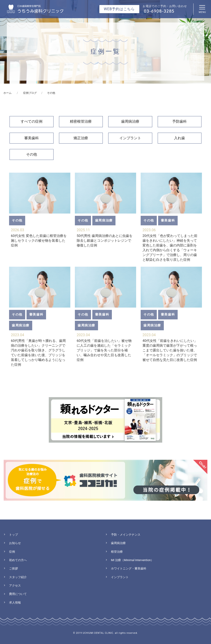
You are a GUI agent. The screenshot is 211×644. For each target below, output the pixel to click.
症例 (12, 552)
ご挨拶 (13, 568)
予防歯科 (179, 121)
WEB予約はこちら (119, 9)
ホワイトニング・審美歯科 (129, 568)
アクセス (15, 586)
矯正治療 (81, 138)
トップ (13, 535)
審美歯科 (32, 138)
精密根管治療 (81, 121)
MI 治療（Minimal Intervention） (132, 560)
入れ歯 (179, 138)
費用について (18, 594)
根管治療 (117, 552)
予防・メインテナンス (126, 535)
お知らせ (15, 543)
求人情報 (15, 603)
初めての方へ (18, 560)
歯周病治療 (130, 121)
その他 (32, 154)
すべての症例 (32, 121)
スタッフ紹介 (18, 577)
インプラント (130, 138)
